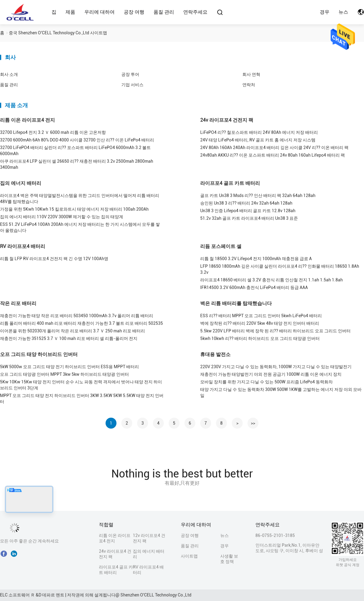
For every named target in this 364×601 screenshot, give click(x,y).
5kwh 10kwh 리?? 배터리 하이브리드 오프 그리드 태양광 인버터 (260, 338)
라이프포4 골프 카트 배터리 (230, 183)
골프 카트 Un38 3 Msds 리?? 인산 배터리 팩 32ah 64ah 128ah (258, 195)
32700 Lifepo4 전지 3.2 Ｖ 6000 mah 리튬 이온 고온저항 (53, 132)
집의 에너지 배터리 (21, 183)
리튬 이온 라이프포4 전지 (27, 120)
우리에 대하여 (99, 12)
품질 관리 (164, 12)
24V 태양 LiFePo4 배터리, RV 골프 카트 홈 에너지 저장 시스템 (258, 140)
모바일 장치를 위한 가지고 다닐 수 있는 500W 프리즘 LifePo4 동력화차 (266, 382)
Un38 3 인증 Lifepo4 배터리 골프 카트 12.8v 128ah (248, 211)
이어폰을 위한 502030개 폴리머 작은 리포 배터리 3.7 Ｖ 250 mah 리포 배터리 (72, 331)
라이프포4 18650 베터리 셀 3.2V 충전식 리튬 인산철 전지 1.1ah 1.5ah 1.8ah (271, 280)
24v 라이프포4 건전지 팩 (227, 120)
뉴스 (343, 12)
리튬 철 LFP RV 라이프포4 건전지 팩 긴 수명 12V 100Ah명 (54, 259)
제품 (70, 12)
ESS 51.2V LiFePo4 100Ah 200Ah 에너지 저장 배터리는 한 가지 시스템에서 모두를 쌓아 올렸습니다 (80, 227)
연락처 (249, 85)
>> (253, 423)
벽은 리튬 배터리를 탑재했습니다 (236, 303)
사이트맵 (189, 556)
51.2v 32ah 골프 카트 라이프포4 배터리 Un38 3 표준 (249, 218)
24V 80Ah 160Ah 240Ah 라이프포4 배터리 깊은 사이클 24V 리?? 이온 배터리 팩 (274, 148)
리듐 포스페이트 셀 (221, 246)
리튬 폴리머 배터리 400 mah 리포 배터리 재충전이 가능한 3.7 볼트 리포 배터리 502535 (81, 323)
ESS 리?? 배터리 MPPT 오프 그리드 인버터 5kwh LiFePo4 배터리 (261, 316)
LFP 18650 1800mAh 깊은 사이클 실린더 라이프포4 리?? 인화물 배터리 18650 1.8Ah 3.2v (280, 269)
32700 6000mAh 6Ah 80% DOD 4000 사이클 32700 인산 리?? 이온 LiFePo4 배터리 (77, 140)
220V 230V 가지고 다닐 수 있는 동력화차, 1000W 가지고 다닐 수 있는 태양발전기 (276, 367)
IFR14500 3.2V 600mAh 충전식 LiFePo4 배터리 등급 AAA (254, 287)
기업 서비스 (132, 85)
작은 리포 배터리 (18, 303)
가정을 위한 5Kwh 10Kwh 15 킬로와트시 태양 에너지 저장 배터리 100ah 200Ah (74, 209)
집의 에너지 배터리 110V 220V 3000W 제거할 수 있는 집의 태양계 (62, 217)
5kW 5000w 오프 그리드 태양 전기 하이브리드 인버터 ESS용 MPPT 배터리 (69, 367)
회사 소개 (9, 74)
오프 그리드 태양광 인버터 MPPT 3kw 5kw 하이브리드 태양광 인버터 (64, 374)
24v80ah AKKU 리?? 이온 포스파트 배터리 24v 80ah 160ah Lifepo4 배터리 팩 (273, 155)
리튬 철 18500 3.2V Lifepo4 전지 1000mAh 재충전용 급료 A (256, 259)
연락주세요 (195, 12)
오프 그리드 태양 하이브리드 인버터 (39, 354)
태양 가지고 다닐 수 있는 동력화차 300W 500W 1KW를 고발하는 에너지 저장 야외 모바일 (281, 392)
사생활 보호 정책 (229, 559)
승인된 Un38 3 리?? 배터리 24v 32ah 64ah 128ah (246, 203)
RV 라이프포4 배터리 (23, 246)
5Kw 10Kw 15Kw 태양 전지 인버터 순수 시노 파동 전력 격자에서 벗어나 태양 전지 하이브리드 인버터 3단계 (81, 385)
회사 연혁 (251, 74)
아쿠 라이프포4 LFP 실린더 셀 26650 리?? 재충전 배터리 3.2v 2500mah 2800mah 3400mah (77, 164)
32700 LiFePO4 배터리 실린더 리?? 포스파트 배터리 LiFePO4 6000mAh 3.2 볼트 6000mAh (75, 151)
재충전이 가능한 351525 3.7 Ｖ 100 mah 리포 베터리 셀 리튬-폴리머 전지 (69, 338)
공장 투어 (130, 74)
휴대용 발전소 (215, 354)
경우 (325, 12)
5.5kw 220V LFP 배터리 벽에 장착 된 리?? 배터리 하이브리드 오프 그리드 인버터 (275, 331)
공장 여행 (134, 12)
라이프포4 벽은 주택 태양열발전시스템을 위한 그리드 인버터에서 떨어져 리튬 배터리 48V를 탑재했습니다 (80, 199)
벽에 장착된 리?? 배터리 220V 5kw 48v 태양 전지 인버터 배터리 (260, 323)
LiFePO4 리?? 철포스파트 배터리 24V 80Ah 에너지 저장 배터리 (259, 132)
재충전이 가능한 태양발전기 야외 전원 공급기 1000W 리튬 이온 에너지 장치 (271, 374)
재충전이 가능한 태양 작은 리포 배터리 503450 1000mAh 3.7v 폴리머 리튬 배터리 (77, 316)
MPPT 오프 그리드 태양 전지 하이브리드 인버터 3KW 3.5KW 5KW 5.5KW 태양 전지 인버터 (82, 399)
